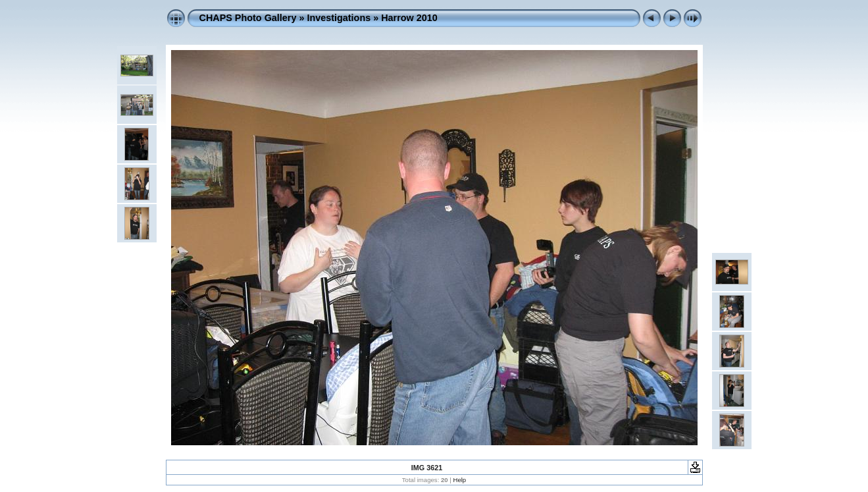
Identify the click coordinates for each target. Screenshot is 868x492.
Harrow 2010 (409, 18)
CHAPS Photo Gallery (248, 18)
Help (459, 480)
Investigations (339, 18)
